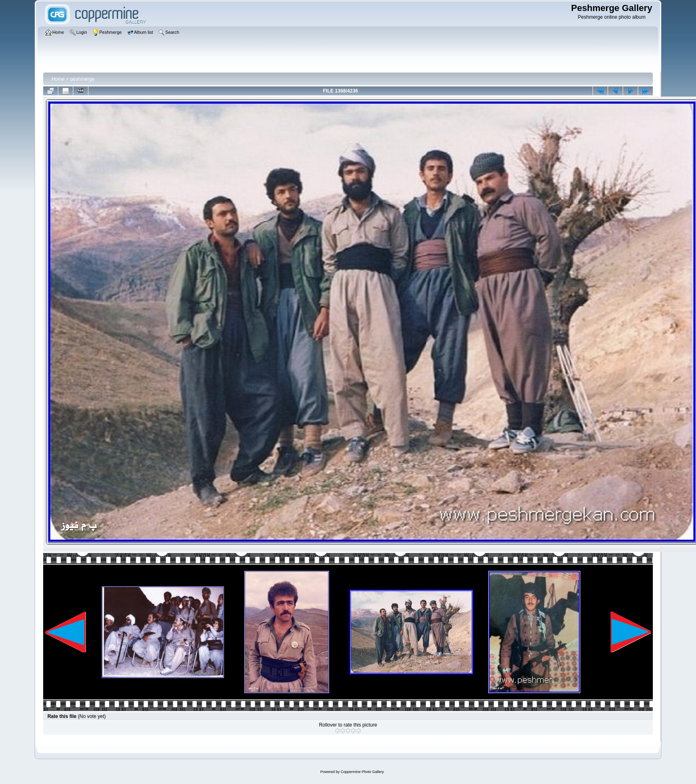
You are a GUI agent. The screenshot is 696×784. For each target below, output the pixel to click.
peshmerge (82, 79)
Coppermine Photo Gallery (362, 772)
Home (58, 79)
